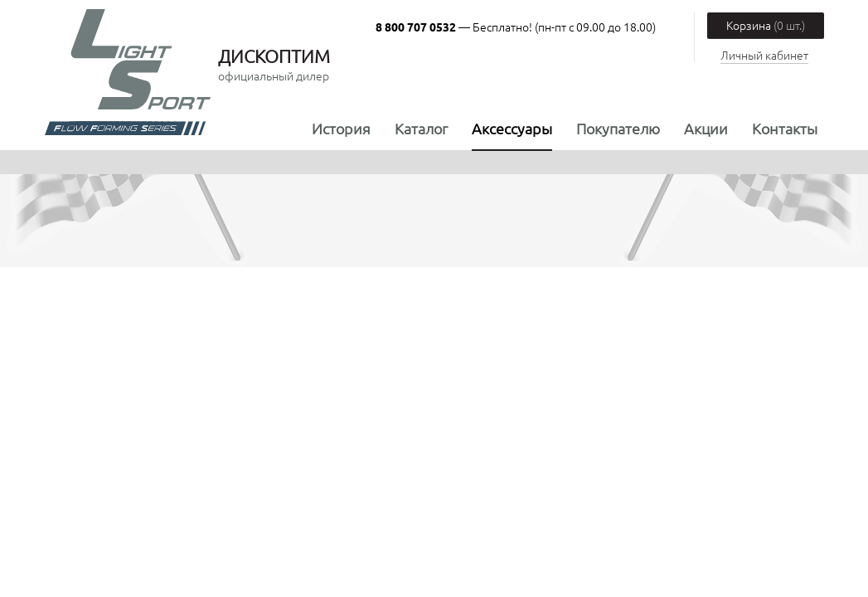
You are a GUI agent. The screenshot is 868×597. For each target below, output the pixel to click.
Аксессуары (512, 128)
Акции (706, 128)
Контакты (785, 128)
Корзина (766, 25)
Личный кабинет (764, 55)
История (341, 128)
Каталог (421, 128)
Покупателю (618, 128)
